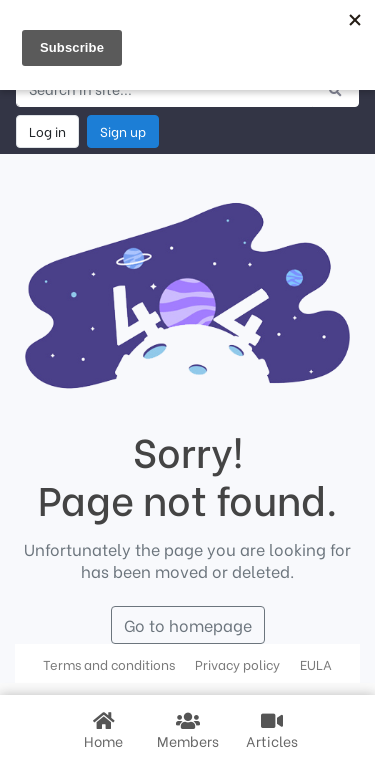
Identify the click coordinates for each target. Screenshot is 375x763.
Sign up (123, 131)
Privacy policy (237, 664)
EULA (316, 664)
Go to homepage (188, 624)
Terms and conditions (109, 664)
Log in (47, 131)
